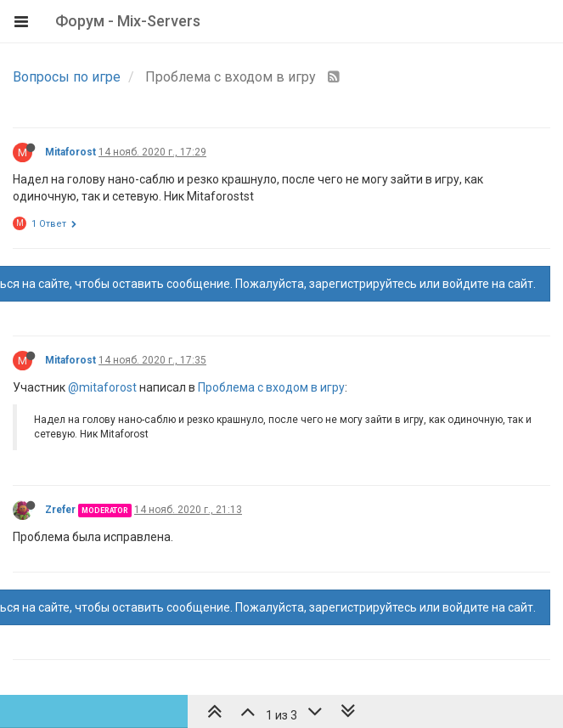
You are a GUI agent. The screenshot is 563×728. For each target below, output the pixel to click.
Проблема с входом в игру (271, 387)
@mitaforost (102, 387)
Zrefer (60, 510)
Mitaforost (70, 152)
